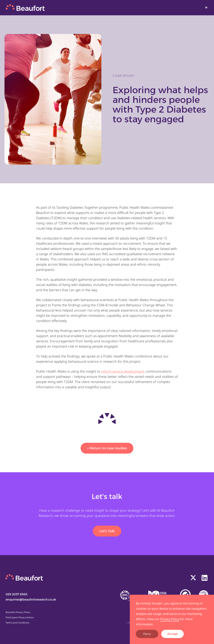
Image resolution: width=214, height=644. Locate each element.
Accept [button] (173, 634)
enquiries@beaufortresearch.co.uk (31, 599)
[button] (206, 8)
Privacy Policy (170, 619)
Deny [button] (147, 634)
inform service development (123, 371)
